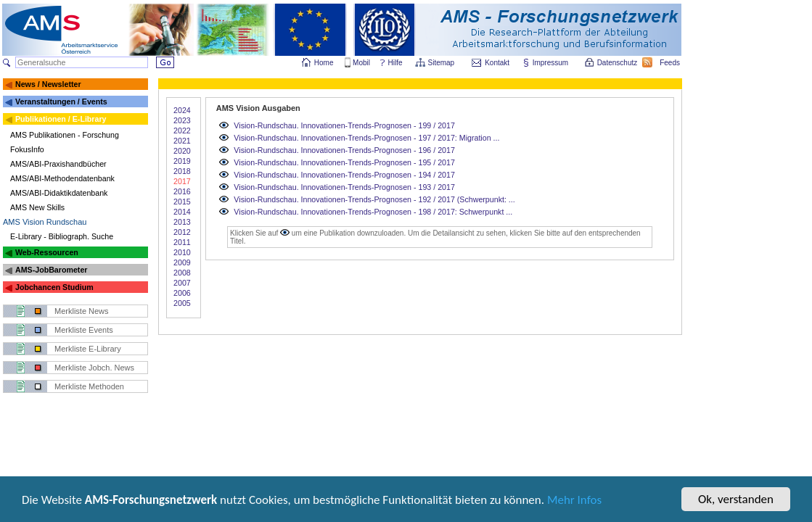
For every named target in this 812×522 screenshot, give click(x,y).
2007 (182, 283)
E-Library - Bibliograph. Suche (62, 236)
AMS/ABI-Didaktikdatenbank (59, 193)
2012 (182, 232)
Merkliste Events (84, 330)
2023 (182, 120)
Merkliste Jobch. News (94, 368)
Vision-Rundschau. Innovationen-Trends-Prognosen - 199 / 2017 (344, 125)
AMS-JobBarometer (51, 270)
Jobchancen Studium (54, 287)
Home (324, 63)
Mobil (361, 63)
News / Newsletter (48, 84)
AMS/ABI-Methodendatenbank (62, 178)
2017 (182, 181)
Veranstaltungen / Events (61, 101)
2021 (182, 141)
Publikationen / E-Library (61, 119)
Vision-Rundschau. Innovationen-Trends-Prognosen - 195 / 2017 (344, 162)
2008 (182, 273)
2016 (182, 191)
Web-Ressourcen (47, 252)
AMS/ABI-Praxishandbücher (58, 164)
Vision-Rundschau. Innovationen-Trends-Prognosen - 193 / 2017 (344, 187)
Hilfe (395, 63)
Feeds (670, 63)
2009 (182, 262)
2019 (182, 161)
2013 (182, 222)
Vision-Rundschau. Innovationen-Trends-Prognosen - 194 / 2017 (344, 175)
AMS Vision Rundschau (45, 222)
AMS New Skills (37, 207)
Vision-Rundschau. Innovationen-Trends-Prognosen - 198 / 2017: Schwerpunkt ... (373, 212)
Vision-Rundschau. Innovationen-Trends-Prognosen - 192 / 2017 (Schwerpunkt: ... (374, 199)
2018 (182, 171)
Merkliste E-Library (88, 349)
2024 (182, 110)
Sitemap (442, 63)
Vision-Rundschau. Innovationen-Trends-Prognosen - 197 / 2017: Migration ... (366, 138)
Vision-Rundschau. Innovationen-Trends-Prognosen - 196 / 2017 (344, 150)
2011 (182, 242)
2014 (182, 212)
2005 (182, 303)
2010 (182, 252)
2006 (182, 293)
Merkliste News (82, 311)
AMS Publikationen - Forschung (65, 135)
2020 (182, 151)
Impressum (551, 63)
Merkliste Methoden (89, 386)
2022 (182, 130)
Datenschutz (618, 63)
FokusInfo (27, 149)
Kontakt (497, 63)
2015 (182, 202)
